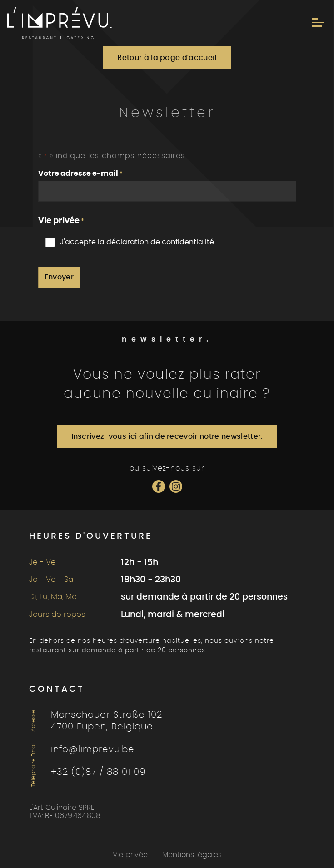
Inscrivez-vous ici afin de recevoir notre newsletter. (167, 436)
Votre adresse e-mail (80, 174)
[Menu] (318, 22)
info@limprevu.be (93, 749)
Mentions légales (192, 855)
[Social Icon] (159, 486)
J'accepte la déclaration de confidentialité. (138, 242)
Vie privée (130, 855)
